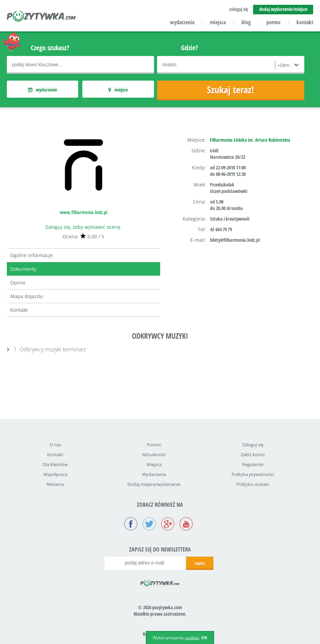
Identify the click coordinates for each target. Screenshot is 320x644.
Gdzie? (190, 48)
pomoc (274, 22)
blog (246, 22)
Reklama (55, 484)
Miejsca (154, 464)
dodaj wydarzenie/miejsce (283, 9)
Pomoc (154, 445)
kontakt (305, 22)
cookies (192, 638)
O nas (55, 445)
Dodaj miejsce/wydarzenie (154, 484)
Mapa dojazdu (27, 296)
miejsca (218, 22)
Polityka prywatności (253, 474)
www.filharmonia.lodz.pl (84, 212)
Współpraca (55, 474)
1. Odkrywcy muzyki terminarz (50, 349)
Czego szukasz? (50, 48)
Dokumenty (23, 269)
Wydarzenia (154, 474)
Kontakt (19, 310)
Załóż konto (253, 454)
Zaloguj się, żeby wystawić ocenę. (84, 227)
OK (204, 638)
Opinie (18, 283)
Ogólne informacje (31, 255)
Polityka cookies (253, 484)
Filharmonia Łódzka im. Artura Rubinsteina (250, 140)
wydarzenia (182, 22)
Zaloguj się (253, 445)
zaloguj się (239, 9)
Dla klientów (55, 464)
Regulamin (253, 464)
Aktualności (154, 454)
